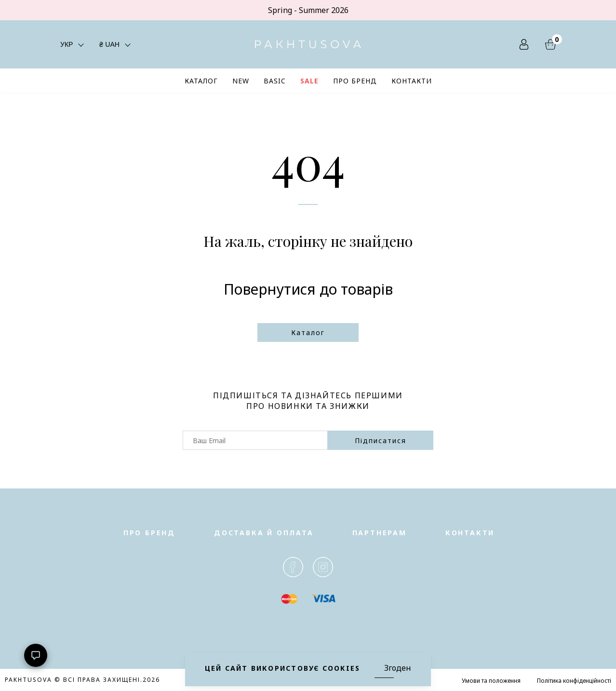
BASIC (275, 81)
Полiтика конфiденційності (574, 681)
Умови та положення (491, 681)
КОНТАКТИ (412, 81)
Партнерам (380, 533)
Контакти (470, 533)
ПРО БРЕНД (355, 81)
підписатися (381, 440)
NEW (241, 81)
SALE (309, 81)
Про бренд (149, 533)
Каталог (308, 332)
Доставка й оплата (264, 533)
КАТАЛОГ (201, 81)
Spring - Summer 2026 (308, 10)
